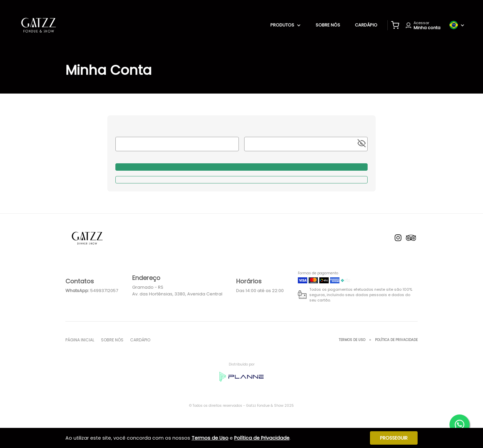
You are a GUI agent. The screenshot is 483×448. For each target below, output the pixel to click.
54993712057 (104, 291)
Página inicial (80, 340)
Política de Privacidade (396, 340)
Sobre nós (328, 25)
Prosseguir (394, 438)
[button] (395, 25)
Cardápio (366, 25)
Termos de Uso (352, 340)
